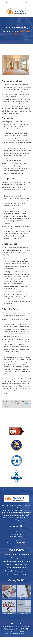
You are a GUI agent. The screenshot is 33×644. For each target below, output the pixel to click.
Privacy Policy (13, 631)
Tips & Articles (13, 31)
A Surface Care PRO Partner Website (16, 634)
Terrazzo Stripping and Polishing (17, 568)
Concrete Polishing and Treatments (17, 571)
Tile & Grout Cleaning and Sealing (16, 564)
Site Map (21, 631)
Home (5, 31)
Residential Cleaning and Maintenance (16, 555)
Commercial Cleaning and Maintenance (17, 558)
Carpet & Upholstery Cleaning (16, 574)
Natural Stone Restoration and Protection (16, 561)
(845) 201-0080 (27, 2)
